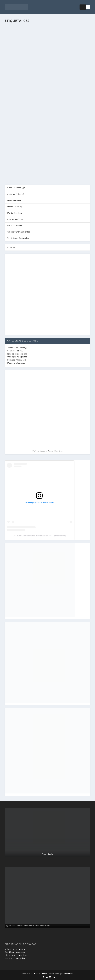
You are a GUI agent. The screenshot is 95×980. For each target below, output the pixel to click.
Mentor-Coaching (15, 213)
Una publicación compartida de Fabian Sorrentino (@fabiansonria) (39, 536)
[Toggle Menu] (83, 7)
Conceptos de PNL (15, 351)
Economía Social (14, 200)
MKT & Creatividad (15, 219)
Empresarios (19, 958)
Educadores (10, 955)
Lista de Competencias (17, 354)
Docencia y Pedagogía (17, 360)
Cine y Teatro (19, 949)
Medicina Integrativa (16, 363)
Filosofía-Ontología (15, 207)
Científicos (9, 952)
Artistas (8, 949)
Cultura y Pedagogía (16, 194)
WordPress (68, 973)
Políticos (8, 958)
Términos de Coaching (17, 348)
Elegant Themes (41, 973)
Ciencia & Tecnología (16, 188)
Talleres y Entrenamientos (19, 232)
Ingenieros (20, 952)
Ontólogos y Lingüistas (17, 357)
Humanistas (22, 955)
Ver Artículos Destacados (18, 238)
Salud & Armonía (15, 226)
